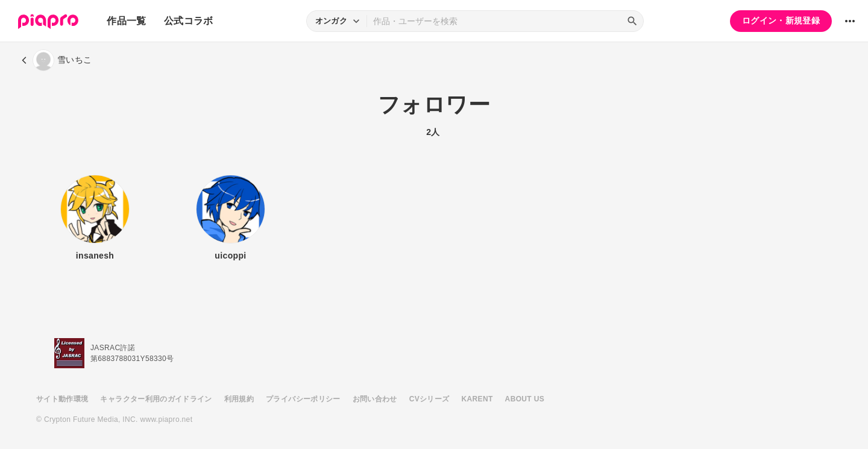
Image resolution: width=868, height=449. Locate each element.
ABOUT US (525, 399)
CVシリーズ (429, 399)
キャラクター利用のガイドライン (156, 399)
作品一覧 (126, 21)
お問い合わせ (375, 399)
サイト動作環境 (62, 399)
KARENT (477, 399)
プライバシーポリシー (303, 399)
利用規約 (239, 399)
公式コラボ (189, 21)
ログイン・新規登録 (781, 20)
